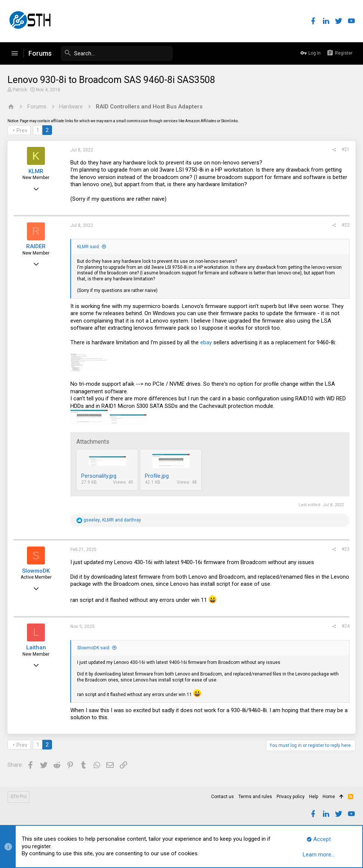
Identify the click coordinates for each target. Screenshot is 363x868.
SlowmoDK (36, 571)
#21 (346, 150)
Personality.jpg (99, 476)
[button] (15, 53)
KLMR (36, 171)
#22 (346, 225)
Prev (22, 130)
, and (112, 520)
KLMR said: (89, 247)
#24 (346, 626)
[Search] (117, 53)
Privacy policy (291, 797)
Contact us (222, 797)
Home (329, 797)
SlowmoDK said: (94, 648)
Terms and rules (255, 797)
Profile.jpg (157, 476)
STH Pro (19, 797)
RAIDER (36, 246)
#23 (346, 549)
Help (314, 797)
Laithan (36, 647)
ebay (206, 342)
